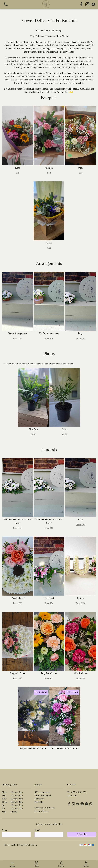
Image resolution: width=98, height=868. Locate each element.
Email (37, 830)
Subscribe (82, 834)
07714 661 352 (79, 792)
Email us (72, 796)
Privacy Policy (42, 811)
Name (5, 830)
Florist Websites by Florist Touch (20, 845)
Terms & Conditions (45, 808)
